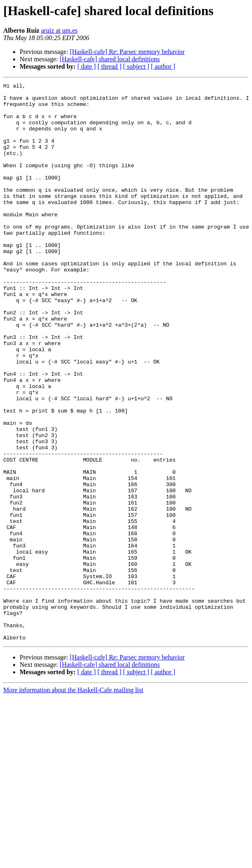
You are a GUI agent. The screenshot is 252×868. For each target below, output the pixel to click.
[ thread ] (109, 66)
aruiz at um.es (59, 30)
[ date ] (87, 66)
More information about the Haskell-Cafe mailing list (73, 802)
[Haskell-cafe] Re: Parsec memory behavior (127, 52)
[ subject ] (136, 66)
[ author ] (163, 66)
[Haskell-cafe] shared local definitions (110, 59)
